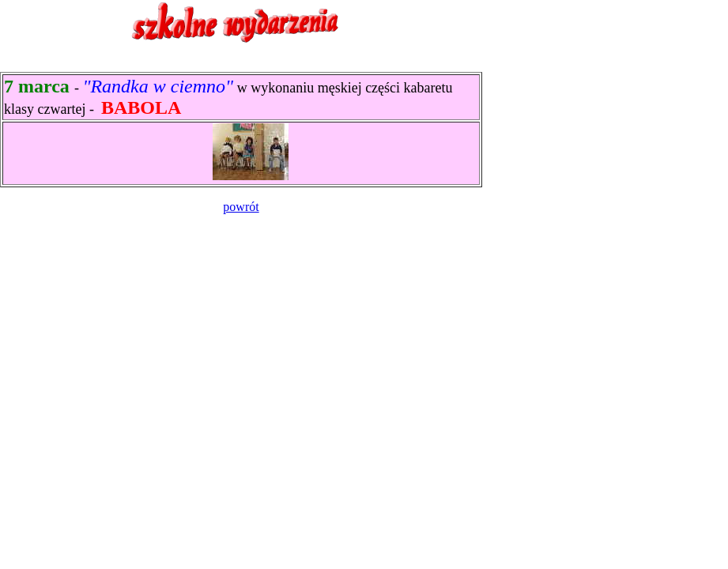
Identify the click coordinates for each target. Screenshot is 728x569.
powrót (241, 207)
